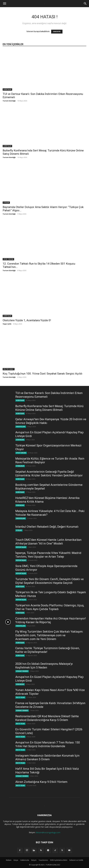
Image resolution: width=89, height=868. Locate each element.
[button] (5, 4)
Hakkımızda (25, 860)
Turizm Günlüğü (9, 101)
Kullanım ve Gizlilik (76, 860)
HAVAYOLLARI (21, 427)
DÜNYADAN (20, 440)
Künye (16, 860)
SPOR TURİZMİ (8, 259)
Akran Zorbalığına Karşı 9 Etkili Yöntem (41, 782)
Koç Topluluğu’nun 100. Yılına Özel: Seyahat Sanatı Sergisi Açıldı (43, 374)
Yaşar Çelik (7, 324)
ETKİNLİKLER (20, 466)
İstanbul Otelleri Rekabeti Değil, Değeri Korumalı (47, 527)
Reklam (9, 860)
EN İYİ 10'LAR (20, 697)
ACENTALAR (7, 89)
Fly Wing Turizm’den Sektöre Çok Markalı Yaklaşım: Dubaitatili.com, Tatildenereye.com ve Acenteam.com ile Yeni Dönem (49, 635)
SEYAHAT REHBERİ (22, 671)
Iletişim (34, 860)
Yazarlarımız (43, 860)
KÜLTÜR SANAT (9, 369)
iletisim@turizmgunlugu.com (48, 832)
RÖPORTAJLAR (21, 547)
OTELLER (6, 203)
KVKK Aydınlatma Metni (59, 860)
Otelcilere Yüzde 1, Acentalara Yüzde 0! (27, 320)
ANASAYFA (57, 32)
